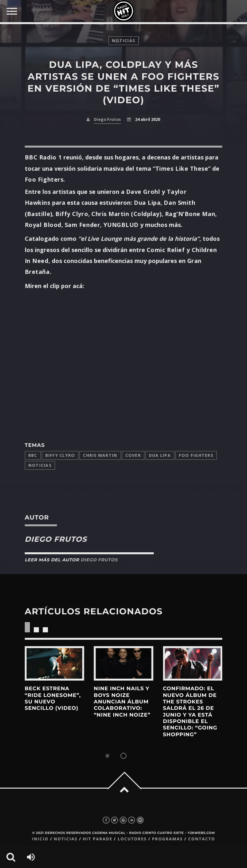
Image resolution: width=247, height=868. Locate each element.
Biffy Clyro (60, 455)
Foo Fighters (196, 455)
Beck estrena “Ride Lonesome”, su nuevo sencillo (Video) (53, 699)
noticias (123, 41)
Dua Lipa (160, 455)
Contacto (202, 839)
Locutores (132, 839)
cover (133, 455)
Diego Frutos (107, 119)
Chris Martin (100, 455)
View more (55, 664)
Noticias (40, 465)
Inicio (40, 839)
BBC (33, 455)
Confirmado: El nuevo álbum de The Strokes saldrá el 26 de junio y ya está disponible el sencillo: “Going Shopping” (190, 712)
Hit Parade (97, 839)
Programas (168, 839)
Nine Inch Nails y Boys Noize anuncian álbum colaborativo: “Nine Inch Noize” (122, 702)
